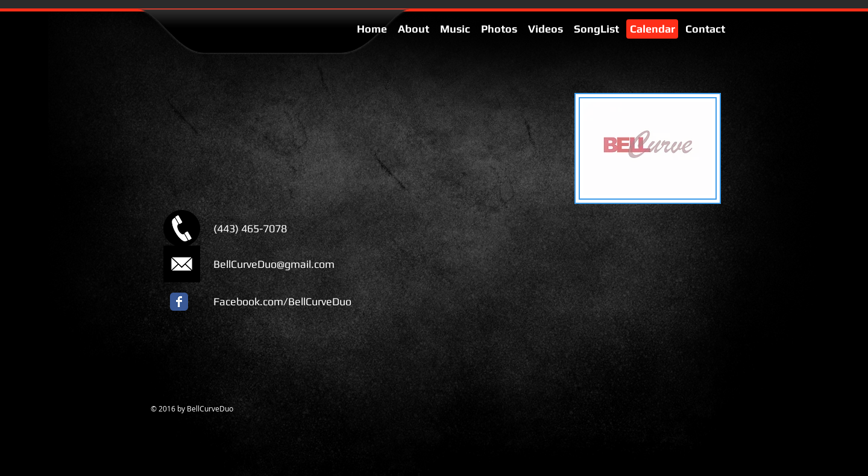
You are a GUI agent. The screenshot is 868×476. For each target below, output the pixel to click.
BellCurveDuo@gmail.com (274, 264)
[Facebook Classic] (179, 302)
